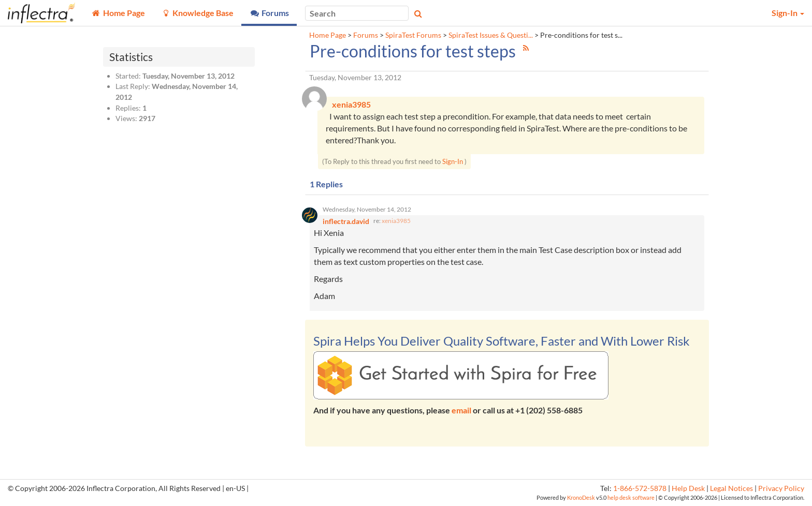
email (461, 411)
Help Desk (688, 489)
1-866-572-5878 (640, 489)
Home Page (328, 35)
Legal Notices (731, 489)
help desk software (631, 498)
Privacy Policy (781, 489)
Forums (366, 35)
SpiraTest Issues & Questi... (491, 35)
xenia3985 (396, 221)
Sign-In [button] (788, 13)
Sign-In (453, 162)
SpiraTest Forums (413, 35)
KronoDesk (581, 498)
